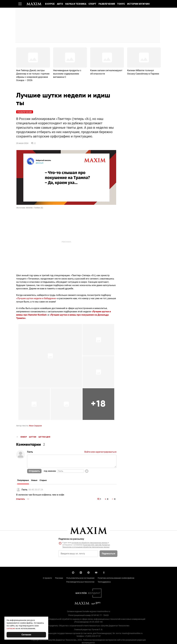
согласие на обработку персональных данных (90, 543)
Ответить (20, 500)
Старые (43, 481)
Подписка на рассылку (71, 539)
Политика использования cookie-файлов (116, 579)
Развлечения (107, 4)
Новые (34, 481)
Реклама (59, 579)
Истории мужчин (138, 4)
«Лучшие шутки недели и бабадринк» (36, 299)
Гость (25, 490)
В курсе (50, 4)
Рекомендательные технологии (80, 582)
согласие (11, 628)
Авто (60, 4)
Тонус (121, 4)
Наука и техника (76, 4)
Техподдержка (104, 582)
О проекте (47, 579)
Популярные (23, 481)
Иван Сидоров (35, 426)
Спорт (92, 4)
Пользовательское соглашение (80, 579)
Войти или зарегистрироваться (100, 453)
